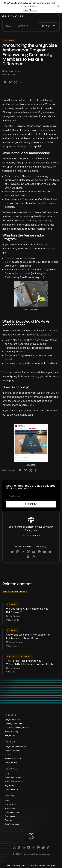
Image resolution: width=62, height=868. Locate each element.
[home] (13, 16)
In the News (10, 808)
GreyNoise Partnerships (15, 747)
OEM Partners (11, 762)
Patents (42, 865)
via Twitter (31, 464)
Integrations (10, 735)
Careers (8, 820)
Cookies (34, 865)
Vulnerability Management (16, 728)
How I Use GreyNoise (27, 340)
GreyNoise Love (12, 824)
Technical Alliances (13, 758)
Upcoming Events (13, 812)
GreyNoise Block (12, 720)
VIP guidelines (23, 266)
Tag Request (11, 785)
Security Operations (14, 724)
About (7, 801)
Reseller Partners (12, 751)
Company (23, 26)
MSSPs (8, 755)
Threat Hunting (11, 731)
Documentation (12, 789)
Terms (10, 865)
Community (21, 415)
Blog (8, 26)
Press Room (10, 804)
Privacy (17, 865)
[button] (57, 16)
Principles (51, 865)
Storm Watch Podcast (14, 782)
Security (25, 865)
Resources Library (13, 778)
